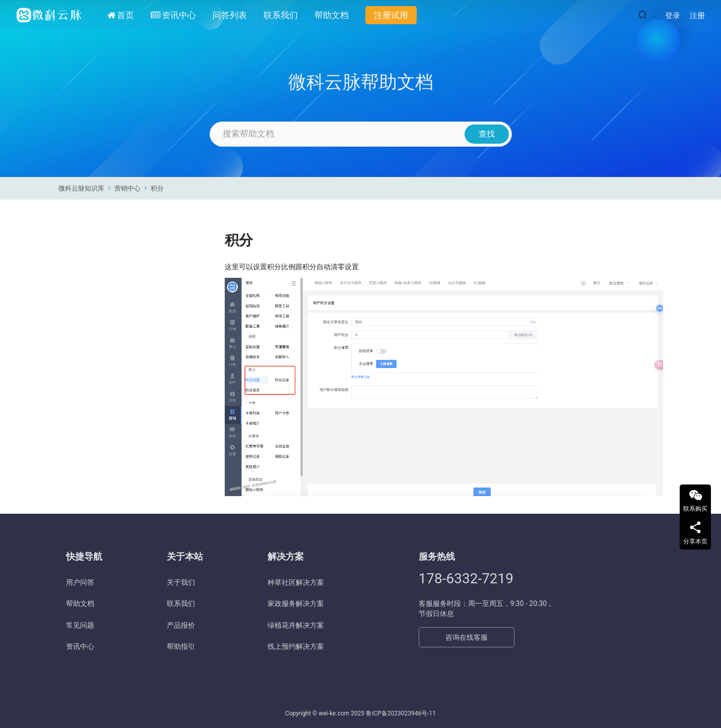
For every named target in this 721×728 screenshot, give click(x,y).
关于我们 (181, 582)
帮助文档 (332, 15)
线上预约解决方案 (296, 646)
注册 (697, 16)
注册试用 (391, 15)
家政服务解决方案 (296, 603)
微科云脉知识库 (81, 188)
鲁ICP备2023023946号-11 (401, 713)
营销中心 (127, 188)
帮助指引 (181, 646)
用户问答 (80, 582)
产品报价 (181, 625)
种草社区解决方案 (296, 582)
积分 (157, 188)
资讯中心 (173, 15)
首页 (121, 15)
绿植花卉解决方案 (296, 625)
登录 (673, 16)
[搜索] (643, 15)
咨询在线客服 (467, 637)
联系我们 (281, 15)
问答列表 (230, 15)
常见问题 (80, 625)
